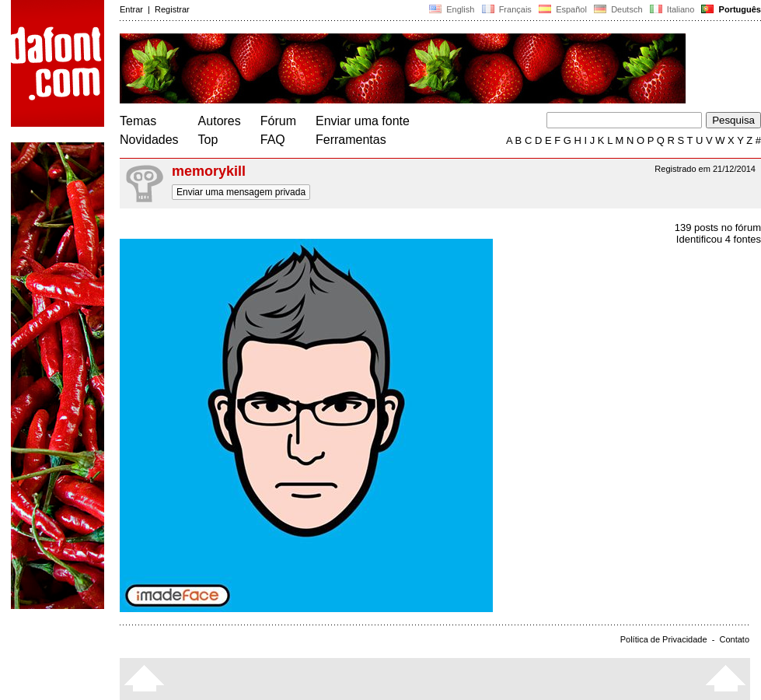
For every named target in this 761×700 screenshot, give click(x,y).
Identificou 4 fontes (719, 239)
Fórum (278, 121)
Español (563, 9)
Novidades (149, 140)
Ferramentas (351, 140)
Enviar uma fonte (363, 121)
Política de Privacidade (664, 639)
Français (506, 9)
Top (208, 140)
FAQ (273, 140)
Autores (220, 121)
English (452, 9)
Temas (138, 121)
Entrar (131, 9)
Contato (734, 639)
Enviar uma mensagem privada (241, 192)
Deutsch (618, 9)
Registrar (172, 9)
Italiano (672, 9)
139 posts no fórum (718, 227)
